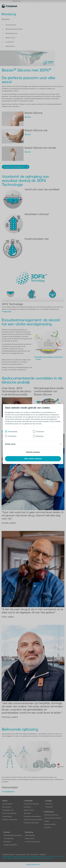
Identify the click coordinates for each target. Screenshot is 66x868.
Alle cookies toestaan (33, 459)
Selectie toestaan (33, 452)
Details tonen (10, 444)
